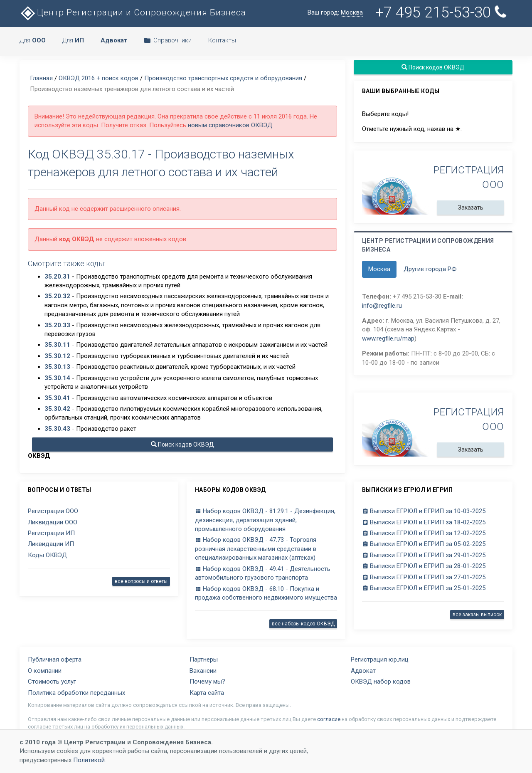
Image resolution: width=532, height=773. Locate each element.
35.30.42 (57, 409)
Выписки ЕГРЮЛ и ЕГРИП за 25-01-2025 (424, 588)
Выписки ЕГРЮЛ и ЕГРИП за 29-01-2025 (424, 555)
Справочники (168, 40)
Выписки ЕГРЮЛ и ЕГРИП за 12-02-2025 (424, 533)
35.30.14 (57, 378)
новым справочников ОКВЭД (230, 125)
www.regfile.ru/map (388, 338)
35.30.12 (57, 356)
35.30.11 (57, 345)
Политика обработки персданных (76, 693)
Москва (379, 269)
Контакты (222, 40)
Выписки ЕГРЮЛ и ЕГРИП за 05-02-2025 (424, 544)
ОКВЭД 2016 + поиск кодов (99, 78)
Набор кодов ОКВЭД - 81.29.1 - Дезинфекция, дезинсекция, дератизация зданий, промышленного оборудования (265, 520)
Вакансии (203, 671)
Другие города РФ (430, 269)
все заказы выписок (477, 615)
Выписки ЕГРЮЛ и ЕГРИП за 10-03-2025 (424, 511)
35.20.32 (57, 296)
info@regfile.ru (382, 306)
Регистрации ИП (51, 533)
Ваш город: (335, 13)
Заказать (471, 207)
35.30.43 (57, 429)
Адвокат (363, 671)
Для (33, 40)
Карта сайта (207, 693)
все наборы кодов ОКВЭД (303, 624)
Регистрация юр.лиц (380, 659)
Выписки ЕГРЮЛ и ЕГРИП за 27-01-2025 (424, 577)
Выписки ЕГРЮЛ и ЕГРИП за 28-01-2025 (424, 566)
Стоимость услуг (52, 682)
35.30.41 (57, 398)
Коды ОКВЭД (47, 555)
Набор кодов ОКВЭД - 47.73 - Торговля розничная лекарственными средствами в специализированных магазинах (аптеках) (256, 549)
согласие (329, 719)
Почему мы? (207, 682)
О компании (45, 671)
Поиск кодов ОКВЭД (182, 445)
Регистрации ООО (53, 511)
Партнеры (204, 659)
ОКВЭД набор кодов (381, 682)
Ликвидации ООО (53, 522)
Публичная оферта (55, 659)
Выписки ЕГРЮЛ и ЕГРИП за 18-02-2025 (424, 522)
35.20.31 (57, 277)
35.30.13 (57, 367)
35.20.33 (57, 325)
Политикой (89, 760)
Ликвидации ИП (51, 544)
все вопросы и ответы (141, 581)
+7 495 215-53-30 (442, 12)
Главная (41, 78)
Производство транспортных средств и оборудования (223, 78)
